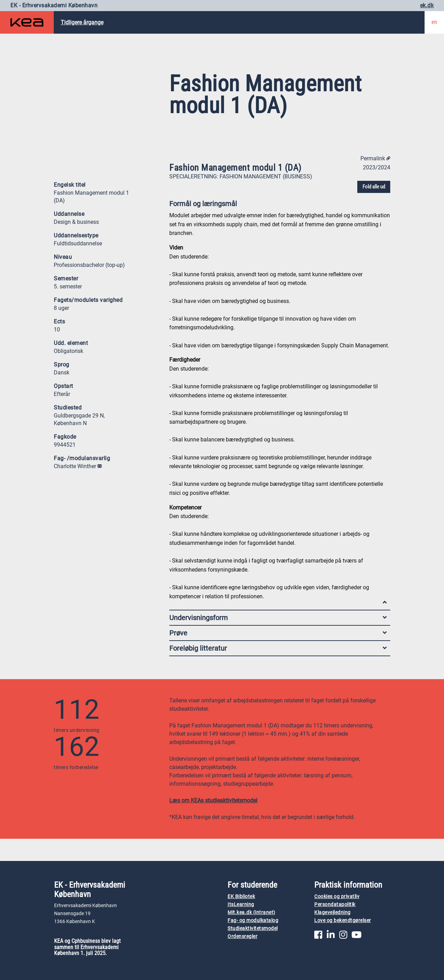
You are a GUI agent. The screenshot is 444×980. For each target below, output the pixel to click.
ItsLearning (241, 905)
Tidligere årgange (82, 22)
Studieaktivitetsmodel (253, 928)
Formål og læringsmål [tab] (278, 205)
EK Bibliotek (241, 897)
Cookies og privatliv (337, 897)
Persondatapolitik (335, 905)
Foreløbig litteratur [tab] (278, 648)
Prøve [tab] (278, 633)
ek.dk (427, 5)
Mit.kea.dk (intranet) (251, 913)
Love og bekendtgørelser (343, 920)
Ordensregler (242, 936)
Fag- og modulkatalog (253, 920)
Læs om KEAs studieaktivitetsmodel (213, 800)
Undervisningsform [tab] (278, 618)
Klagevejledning (332, 913)
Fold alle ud (374, 187)
